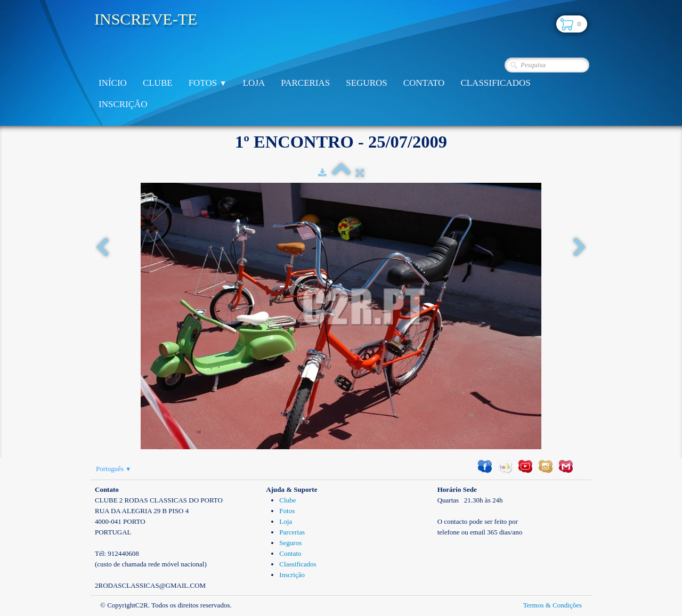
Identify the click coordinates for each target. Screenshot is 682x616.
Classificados (495, 83)
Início (113, 83)
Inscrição (123, 104)
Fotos (208, 83)
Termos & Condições (553, 605)
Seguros (366, 83)
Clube (158, 83)
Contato (424, 83)
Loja (254, 83)
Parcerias (305, 83)
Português (113, 469)
